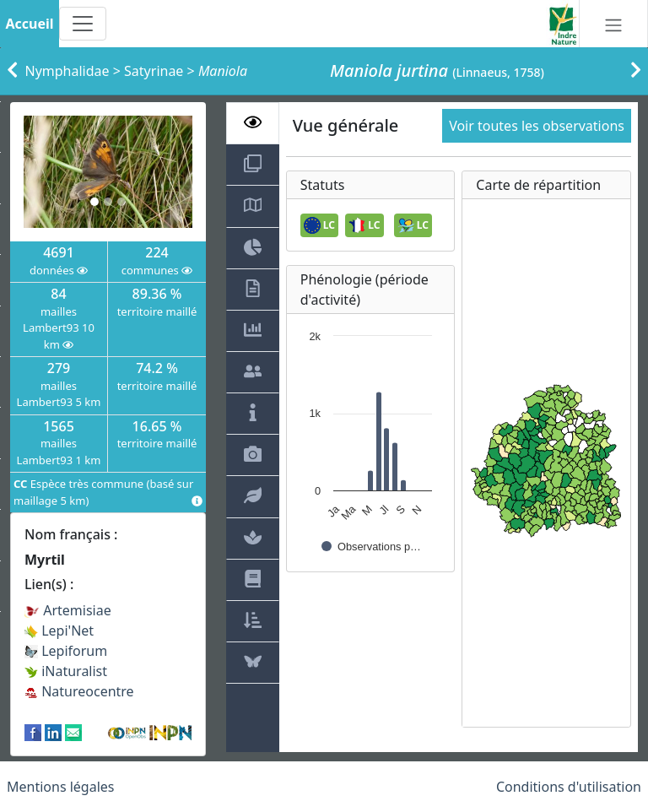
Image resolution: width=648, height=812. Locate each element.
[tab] (253, 123)
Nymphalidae (67, 71)
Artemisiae (68, 610)
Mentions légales (61, 787)
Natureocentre (79, 691)
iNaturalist (66, 671)
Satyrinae (154, 71)
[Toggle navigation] (83, 24)
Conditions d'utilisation (569, 787)
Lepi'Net (59, 631)
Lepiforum (66, 651)
